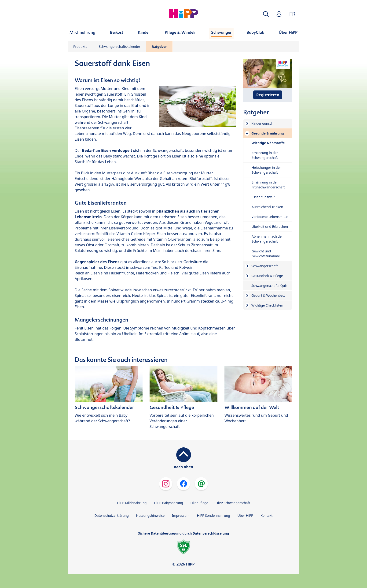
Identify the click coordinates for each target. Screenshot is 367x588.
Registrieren (268, 95)
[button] (266, 14)
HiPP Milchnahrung (132, 503)
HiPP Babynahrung (169, 503)
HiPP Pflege (199, 503)
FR (292, 14)
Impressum (181, 515)
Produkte (80, 47)
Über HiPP (245, 515)
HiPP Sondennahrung (213, 515)
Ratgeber (159, 47)
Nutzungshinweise (150, 515)
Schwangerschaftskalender (119, 47)
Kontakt (266, 515)
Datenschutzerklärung (112, 515)
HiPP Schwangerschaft (233, 503)
